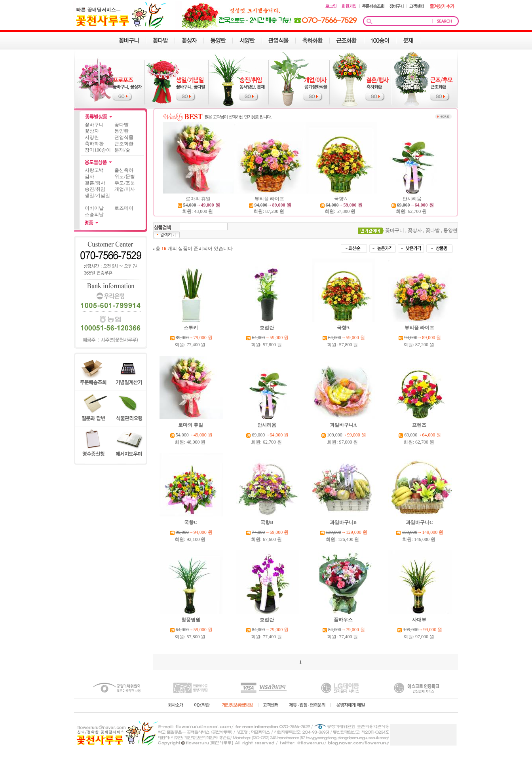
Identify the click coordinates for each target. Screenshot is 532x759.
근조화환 (124, 144)
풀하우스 (344, 620)
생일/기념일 (97, 195)
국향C (191, 522)
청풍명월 (191, 620)
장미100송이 (98, 150)
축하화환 (94, 144)
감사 (89, 176)
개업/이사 (124, 189)
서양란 (92, 137)
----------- (123, 202)
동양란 (122, 131)
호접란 (267, 328)
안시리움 (413, 199)
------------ (94, 202)
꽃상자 (92, 131)
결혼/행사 (95, 183)
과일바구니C (420, 522)
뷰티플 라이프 (270, 199)
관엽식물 (124, 137)
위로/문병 (124, 176)
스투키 (191, 328)
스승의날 (94, 214)
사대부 (420, 620)
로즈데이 (124, 208)
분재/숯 (122, 150)
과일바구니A (344, 425)
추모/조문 (124, 183)
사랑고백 (94, 170)
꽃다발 (122, 125)
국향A (341, 199)
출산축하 (124, 170)
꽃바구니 (94, 125)
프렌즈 (420, 425)
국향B (267, 522)
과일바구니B (344, 522)
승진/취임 (95, 189)
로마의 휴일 (199, 199)
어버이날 (94, 208)
